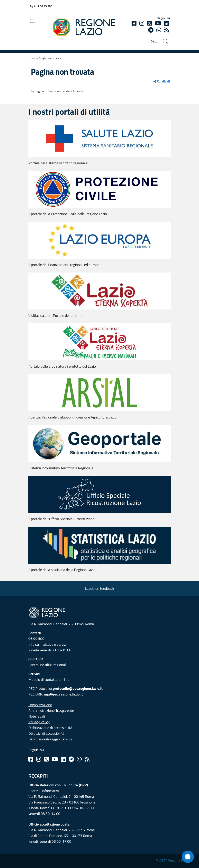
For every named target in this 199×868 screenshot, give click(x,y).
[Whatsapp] (159, 30)
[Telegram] (71, 759)
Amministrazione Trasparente (51, 711)
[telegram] (151, 30)
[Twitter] (150, 23)
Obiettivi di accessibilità (46, 733)
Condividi (162, 81)
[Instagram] (142, 23)
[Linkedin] (167, 23)
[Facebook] (134, 23)
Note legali (37, 716)
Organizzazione (40, 705)
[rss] (167, 30)
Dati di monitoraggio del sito (50, 739)
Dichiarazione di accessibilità (50, 728)
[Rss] (87, 759)
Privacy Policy (39, 722)
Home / (35, 58)
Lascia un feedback (99, 588)
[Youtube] (158, 23)
